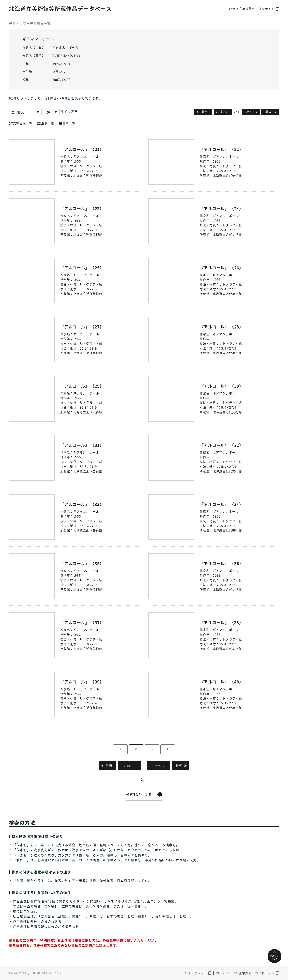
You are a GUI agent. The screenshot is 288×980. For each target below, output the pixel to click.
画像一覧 (45, 123)
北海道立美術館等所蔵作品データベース (60, 9)
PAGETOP (274, 956)
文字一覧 (67, 123)
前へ (224, 112)
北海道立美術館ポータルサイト (252, 9)
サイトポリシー (196, 973)
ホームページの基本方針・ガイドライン (245, 973)
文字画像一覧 (21, 123)
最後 (269, 112)
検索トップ (18, 23)
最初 (205, 112)
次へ (249, 112)
